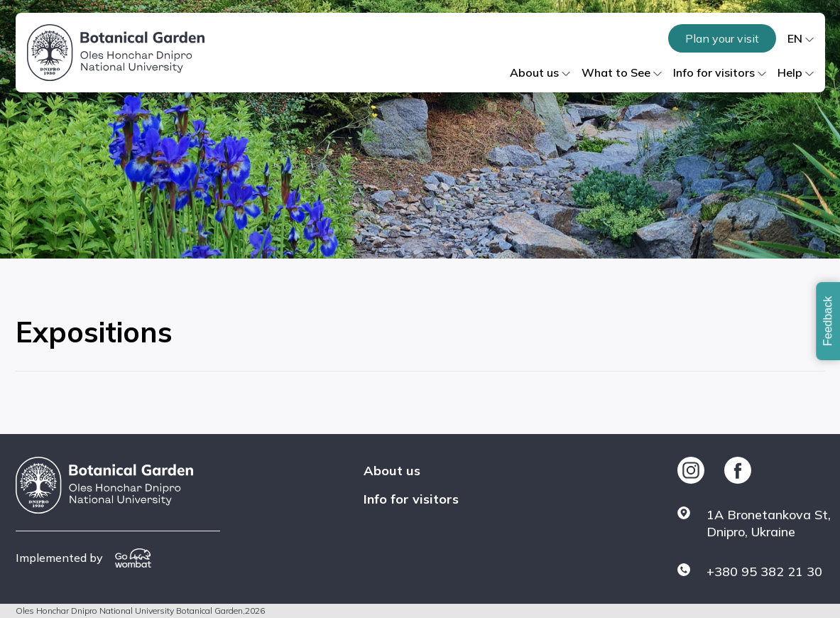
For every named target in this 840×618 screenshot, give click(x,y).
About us (392, 471)
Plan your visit (722, 38)
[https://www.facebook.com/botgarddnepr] (738, 470)
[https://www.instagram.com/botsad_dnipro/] (691, 470)
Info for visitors (411, 499)
